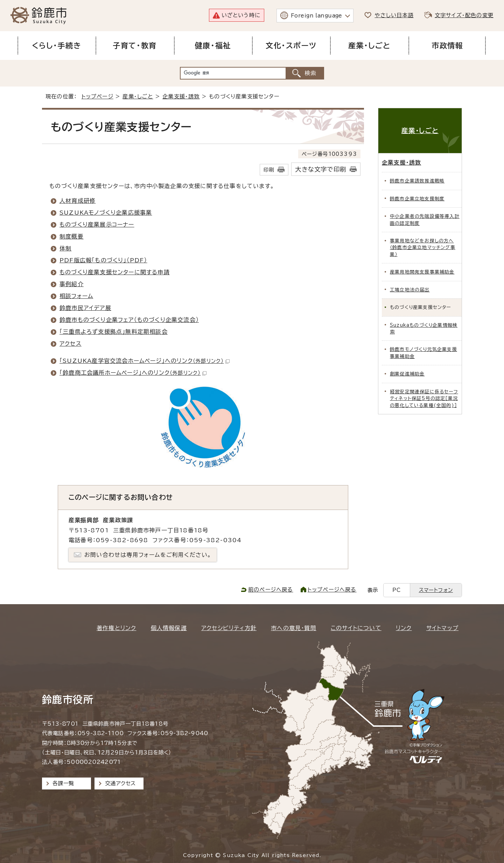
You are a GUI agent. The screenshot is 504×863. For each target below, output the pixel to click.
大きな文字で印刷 (321, 169)
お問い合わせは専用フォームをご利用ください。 (148, 555)
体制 (65, 248)
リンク (404, 628)
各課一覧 (63, 783)
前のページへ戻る (271, 590)
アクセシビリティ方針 (229, 628)
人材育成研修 (78, 201)
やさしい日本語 (394, 15)
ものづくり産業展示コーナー (97, 225)
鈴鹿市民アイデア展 (85, 308)
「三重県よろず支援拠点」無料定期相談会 (114, 332)
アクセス (71, 344)
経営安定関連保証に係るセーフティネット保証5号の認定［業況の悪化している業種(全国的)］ (424, 399)
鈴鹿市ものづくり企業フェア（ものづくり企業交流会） (129, 320)
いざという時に (241, 15)
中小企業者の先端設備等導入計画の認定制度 (425, 220)
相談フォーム (76, 296)
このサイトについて (356, 628)
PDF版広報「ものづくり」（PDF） (103, 260)
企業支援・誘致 (181, 96)
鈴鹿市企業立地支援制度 (417, 199)
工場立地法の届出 (410, 290)
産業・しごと (138, 96)
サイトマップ (442, 628)
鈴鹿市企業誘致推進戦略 (417, 181)
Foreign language (317, 16)
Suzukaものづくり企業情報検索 (424, 329)
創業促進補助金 (407, 374)
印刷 (269, 170)
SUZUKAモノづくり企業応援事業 (106, 213)
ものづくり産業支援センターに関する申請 (115, 272)
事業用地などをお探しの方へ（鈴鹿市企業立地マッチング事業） (423, 248)
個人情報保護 (169, 628)
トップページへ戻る (332, 590)
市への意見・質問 (294, 628)
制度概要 (72, 236)
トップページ (97, 96)
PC (397, 590)
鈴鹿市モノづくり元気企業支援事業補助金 (423, 353)
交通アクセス (120, 783)
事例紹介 (72, 284)
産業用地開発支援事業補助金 (422, 272)
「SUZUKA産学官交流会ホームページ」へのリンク (145, 361)
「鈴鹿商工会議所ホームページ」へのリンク (133, 373)
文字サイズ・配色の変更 (464, 15)
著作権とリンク (116, 628)
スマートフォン (436, 590)
